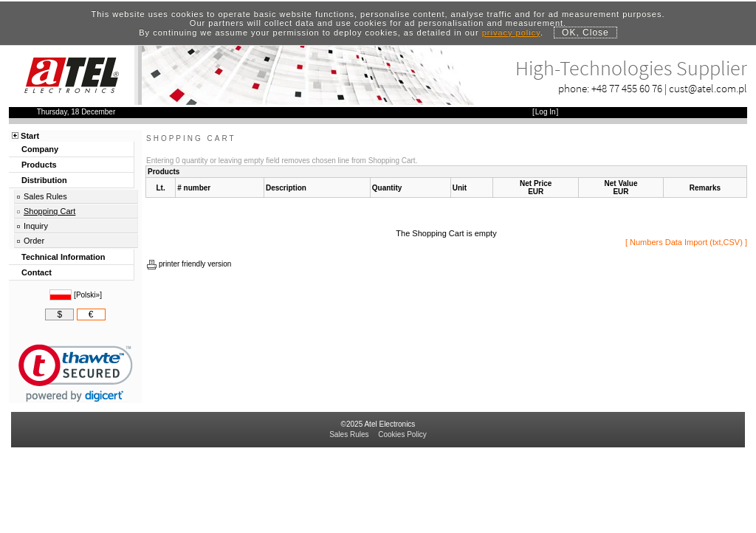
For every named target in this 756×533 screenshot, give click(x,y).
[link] (76, 373)
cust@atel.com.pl (708, 88)
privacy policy (511, 32)
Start (30, 136)
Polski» (88, 295)
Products (39, 165)
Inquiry (36, 226)
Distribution (44, 180)
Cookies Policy (402, 434)
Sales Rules (45, 196)
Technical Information (63, 257)
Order (34, 241)
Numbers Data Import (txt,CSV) (686, 242)
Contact (37, 272)
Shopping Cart (49, 211)
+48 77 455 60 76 (627, 88)
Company (40, 149)
